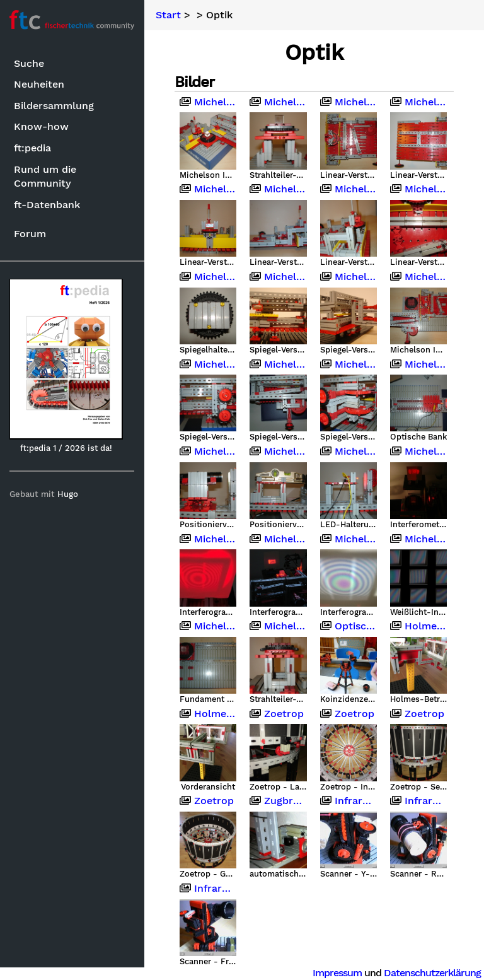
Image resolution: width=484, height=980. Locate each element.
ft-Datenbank (47, 205)
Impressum (337, 973)
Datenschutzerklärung (432, 973)
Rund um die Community (45, 176)
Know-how (41, 126)
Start (169, 15)
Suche (29, 63)
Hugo (68, 494)
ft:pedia (32, 148)
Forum (30, 234)
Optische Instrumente (349, 626)
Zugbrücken (279, 800)
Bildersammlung (54, 106)
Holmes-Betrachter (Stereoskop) (418, 626)
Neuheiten (39, 84)
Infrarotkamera (349, 800)
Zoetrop (277, 713)
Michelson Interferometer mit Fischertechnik (209, 102)
